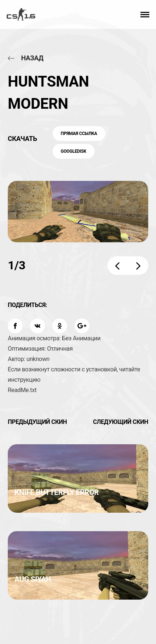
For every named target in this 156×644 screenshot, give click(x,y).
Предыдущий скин (37, 422)
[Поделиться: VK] (37, 326)
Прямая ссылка (79, 134)
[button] (145, 14)
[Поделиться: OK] (60, 326)
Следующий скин (121, 422)
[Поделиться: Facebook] (15, 326)
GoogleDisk (74, 151)
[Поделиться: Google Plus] (82, 326)
